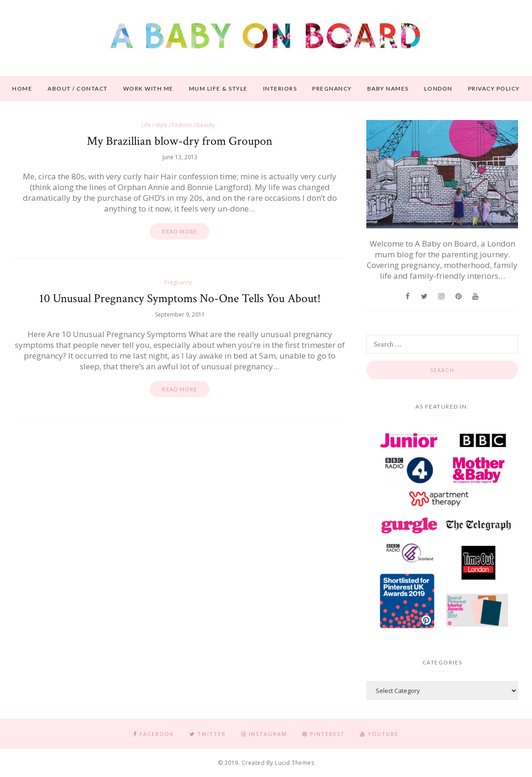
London (438, 88)
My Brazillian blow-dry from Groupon (180, 141)
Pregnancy (332, 88)
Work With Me (148, 88)
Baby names (388, 88)
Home (22, 88)
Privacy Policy (494, 88)
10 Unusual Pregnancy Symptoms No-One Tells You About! (180, 298)
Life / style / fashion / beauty (178, 125)
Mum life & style (218, 88)
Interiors (280, 88)
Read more (180, 231)
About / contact (78, 88)
